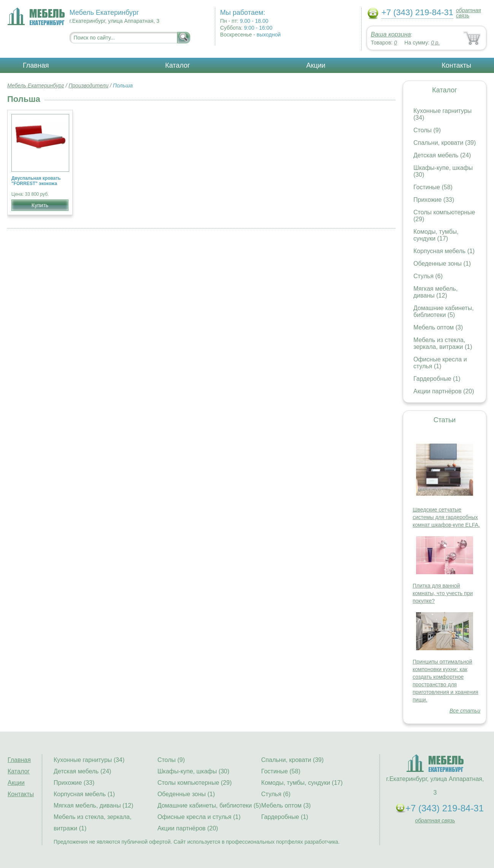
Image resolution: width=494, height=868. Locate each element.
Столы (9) (427, 130)
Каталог (177, 65)
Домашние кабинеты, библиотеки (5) (444, 311)
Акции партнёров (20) (444, 391)
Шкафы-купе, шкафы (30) (193, 771)
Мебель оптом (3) (438, 327)
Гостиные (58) (433, 187)
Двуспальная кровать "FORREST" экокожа (36, 181)
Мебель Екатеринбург (36, 86)
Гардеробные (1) (437, 379)
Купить (40, 205)
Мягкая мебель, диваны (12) (435, 292)
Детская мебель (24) (442, 155)
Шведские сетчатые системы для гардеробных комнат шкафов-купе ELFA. (446, 517)
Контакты (456, 65)
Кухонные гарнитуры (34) (89, 760)
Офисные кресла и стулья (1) (440, 363)
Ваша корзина (391, 34)
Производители (88, 86)
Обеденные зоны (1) (442, 264)
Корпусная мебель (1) (444, 251)
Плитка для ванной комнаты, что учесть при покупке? (443, 593)
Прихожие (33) (434, 200)
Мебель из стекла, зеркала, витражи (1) (443, 343)
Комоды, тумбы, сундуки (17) (436, 235)
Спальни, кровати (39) (445, 143)
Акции (316, 65)
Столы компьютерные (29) (195, 783)
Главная (36, 65)
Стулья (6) (428, 276)
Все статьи (465, 711)
